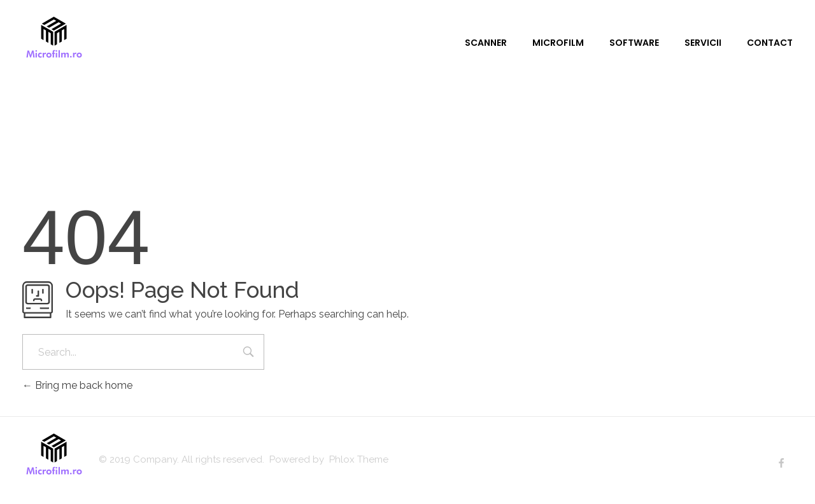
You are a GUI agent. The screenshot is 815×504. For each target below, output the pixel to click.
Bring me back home (77, 385)
